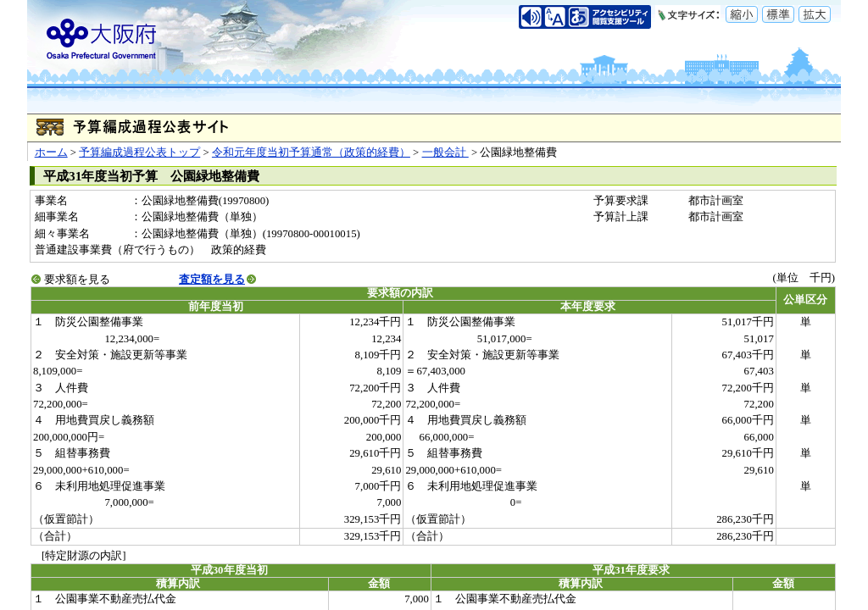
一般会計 (445, 152)
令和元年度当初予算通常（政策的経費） (311, 152)
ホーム (51, 152)
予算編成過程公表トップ (139, 152)
